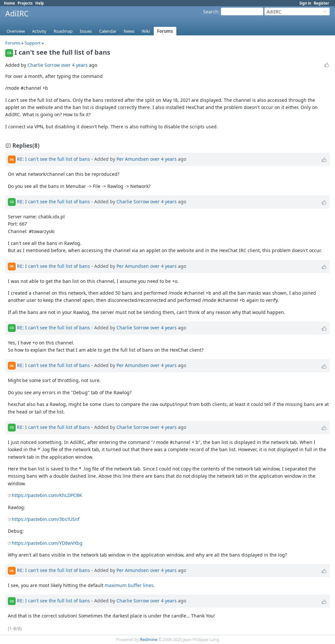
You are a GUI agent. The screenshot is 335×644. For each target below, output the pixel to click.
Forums (165, 31)
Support (33, 43)
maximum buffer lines (129, 585)
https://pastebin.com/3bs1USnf (46, 519)
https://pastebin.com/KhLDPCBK (47, 495)
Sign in (305, 3)
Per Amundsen (133, 159)
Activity (39, 31)
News (129, 31)
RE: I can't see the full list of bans (53, 159)
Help (40, 3)
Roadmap (63, 31)
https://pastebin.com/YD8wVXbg (47, 543)
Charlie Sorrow (44, 65)
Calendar (108, 31)
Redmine (149, 640)
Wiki (146, 31)
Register (321, 3)
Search (211, 12)
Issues (86, 31)
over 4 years (74, 65)
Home (9, 3)
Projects (25, 3)
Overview (16, 31)
